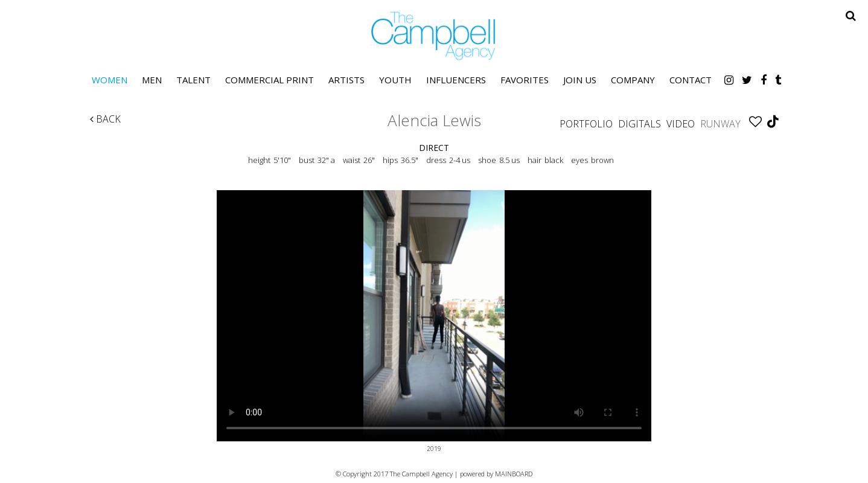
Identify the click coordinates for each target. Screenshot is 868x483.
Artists (346, 80)
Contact (691, 80)
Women (110, 80)
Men (152, 80)
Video (681, 124)
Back (105, 119)
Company (633, 80)
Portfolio (586, 124)
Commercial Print (270, 80)
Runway (720, 124)
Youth (395, 80)
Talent (193, 80)
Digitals (640, 124)
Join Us (580, 80)
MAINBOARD (514, 474)
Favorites (525, 80)
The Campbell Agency (434, 36)
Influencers (456, 80)
